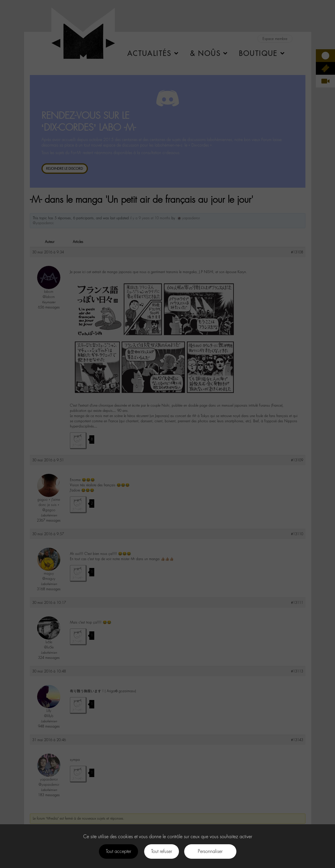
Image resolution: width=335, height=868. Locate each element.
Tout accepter (118, 851)
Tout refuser (162, 851)
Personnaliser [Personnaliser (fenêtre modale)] (210, 851)
